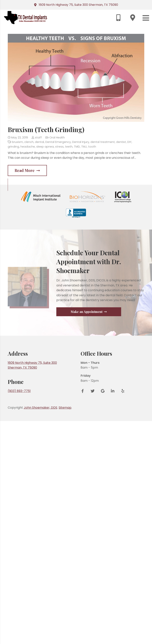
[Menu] (146, 18)
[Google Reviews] (103, 614)
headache (28, 147)
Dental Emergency (58, 142)
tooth (92, 147)
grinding (13, 147)
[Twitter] (93, 614)
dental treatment (103, 142)
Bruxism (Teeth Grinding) (46, 129)
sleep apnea (45, 147)
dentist (121, 142)
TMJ (84, 147)
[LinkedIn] (113, 614)
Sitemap (65, 631)
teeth (69, 147)
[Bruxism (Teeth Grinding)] (76, 78)
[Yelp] (121, 614)
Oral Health (57, 138)
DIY (129, 142)
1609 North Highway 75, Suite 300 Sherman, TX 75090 (78, 5)
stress (59, 147)
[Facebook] (84, 614)
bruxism (17, 142)
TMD (77, 147)
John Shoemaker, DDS (41, 631)
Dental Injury (81, 142)
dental (39, 142)
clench (29, 142)
